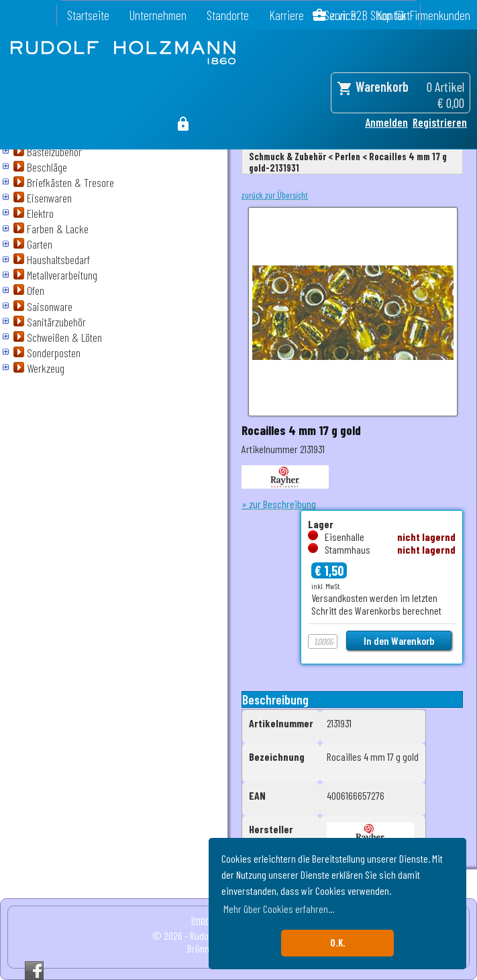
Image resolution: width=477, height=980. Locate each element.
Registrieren (440, 122)
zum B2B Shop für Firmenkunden (400, 15)
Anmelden (386, 122)
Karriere (286, 15)
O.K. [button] (338, 943)
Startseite (88, 15)
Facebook (34, 971)
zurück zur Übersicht (275, 195)
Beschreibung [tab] (275, 699)
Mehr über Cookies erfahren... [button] (279, 909)
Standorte (228, 15)
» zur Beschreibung (279, 504)
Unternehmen (158, 15)
